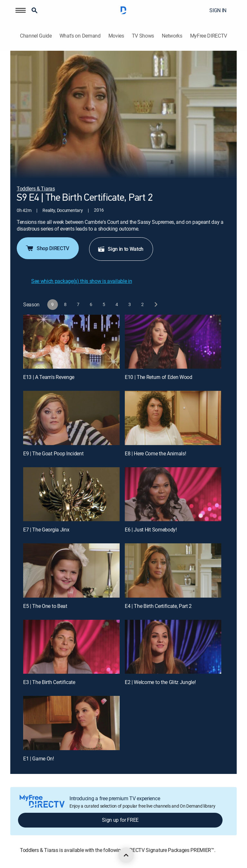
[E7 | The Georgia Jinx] (71, 494)
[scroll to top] (126, 855)
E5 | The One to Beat (45, 606)
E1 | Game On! (39, 758)
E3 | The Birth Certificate (49, 682)
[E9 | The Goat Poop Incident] (71, 418)
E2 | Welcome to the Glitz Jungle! (160, 682)
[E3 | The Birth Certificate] (71, 647)
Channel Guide (36, 36)
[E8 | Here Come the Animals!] (173, 418)
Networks (172, 36)
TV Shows (143, 36)
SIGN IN (218, 10)
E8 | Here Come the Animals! (155, 453)
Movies (116, 36)
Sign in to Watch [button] (120, 249)
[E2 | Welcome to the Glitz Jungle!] (173, 647)
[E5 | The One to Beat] (71, 570)
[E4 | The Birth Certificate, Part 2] (173, 570)
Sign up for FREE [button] (120, 820)
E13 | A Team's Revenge (49, 377)
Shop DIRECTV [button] (47, 248)
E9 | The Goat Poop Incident (53, 453)
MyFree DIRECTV (209, 36)
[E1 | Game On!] (71, 723)
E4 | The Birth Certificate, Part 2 (158, 606)
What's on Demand (80, 36)
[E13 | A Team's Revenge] (71, 342)
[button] (21, 10)
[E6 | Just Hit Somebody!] (173, 494)
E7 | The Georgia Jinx (46, 530)
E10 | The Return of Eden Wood (159, 377)
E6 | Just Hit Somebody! (151, 530)
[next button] (156, 305)
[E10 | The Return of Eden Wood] (173, 342)
